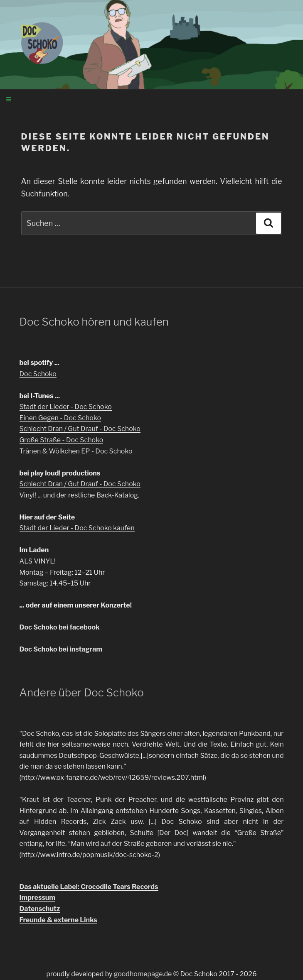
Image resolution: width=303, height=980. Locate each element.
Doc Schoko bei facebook (60, 627)
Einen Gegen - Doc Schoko (60, 418)
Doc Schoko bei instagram (61, 649)
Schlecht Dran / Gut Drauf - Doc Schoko (80, 429)
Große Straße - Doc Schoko (62, 440)
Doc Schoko (38, 374)
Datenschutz (40, 909)
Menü (83, 100)
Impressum (38, 898)
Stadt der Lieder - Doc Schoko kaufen (77, 528)
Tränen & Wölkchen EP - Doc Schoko (76, 451)
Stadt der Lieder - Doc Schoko (66, 407)
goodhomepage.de (143, 974)
